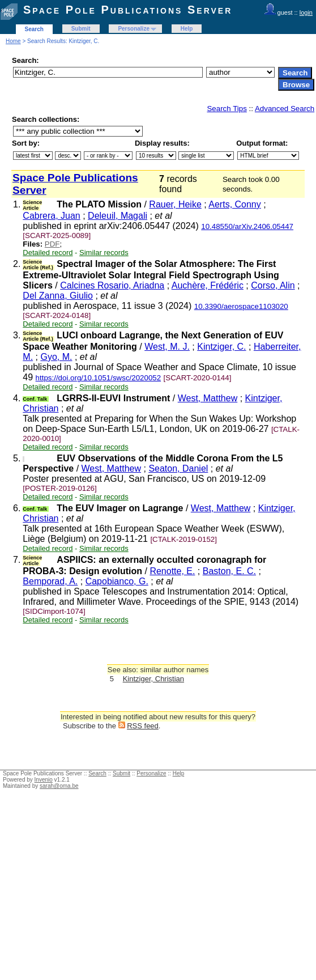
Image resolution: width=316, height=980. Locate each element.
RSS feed (143, 726)
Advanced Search (285, 109)
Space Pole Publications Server (128, 10)
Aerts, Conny (234, 204)
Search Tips (227, 109)
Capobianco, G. (117, 581)
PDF (52, 244)
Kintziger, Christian (153, 679)
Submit (81, 29)
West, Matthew (208, 398)
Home (13, 41)
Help (187, 29)
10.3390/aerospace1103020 (241, 306)
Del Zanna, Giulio (58, 296)
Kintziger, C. (221, 347)
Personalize (134, 29)
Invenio (44, 780)
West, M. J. (167, 347)
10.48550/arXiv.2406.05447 (247, 226)
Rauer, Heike (175, 204)
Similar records (104, 253)
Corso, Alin (273, 285)
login (306, 12)
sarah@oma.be (59, 786)
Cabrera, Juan (51, 216)
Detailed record (48, 253)
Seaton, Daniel (178, 468)
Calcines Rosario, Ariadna (112, 285)
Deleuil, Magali (118, 216)
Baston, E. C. (229, 571)
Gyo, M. (56, 357)
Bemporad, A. (50, 581)
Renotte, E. (172, 571)
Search (34, 29)
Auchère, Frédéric (208, 285)
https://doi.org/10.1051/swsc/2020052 (99, 378)
